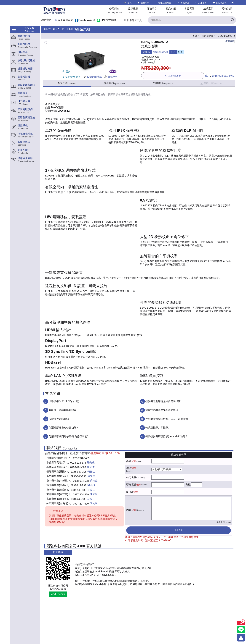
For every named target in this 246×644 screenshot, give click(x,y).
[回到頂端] (241, 638)
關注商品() (220, 3)
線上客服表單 (65, 20)
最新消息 (143, 3)
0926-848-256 (78, 472)
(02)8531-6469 (226, 76)
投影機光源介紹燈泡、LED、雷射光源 (167, 419)
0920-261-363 (78, 467)
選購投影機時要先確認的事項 (162, 410)
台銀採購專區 (163, 3)
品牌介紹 (163, 83)
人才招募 (201, 3)
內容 (129, 510)
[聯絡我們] (227, 10)
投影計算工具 (132, 20)
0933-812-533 (78, 485)
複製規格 (230, 41)
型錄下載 (211, 83)
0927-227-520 (81, 504)
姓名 (129, 461)
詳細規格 (115, 83)
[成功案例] (208, 10)
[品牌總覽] (133, 10)
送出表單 (179, 530)
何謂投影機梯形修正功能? (63, 428)
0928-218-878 (78, 463)
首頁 (128, 3)
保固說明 (111, 77)
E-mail (130, 492)
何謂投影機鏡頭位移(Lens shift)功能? (166, 436)
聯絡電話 (131, 485)
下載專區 (183, 3)
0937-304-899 (81, 495)
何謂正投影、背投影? (157, 428)
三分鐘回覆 (173, 76)
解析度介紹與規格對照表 (63, 410)
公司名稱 (131, 477)
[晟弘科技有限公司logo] (54, 14)
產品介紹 (67, 83)
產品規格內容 (70, 94)
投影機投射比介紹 (59, 419)
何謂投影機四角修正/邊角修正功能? (69, 436)
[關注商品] (241, 623)
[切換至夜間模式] (233, 3)
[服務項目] (152, 10)
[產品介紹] (171, 10)
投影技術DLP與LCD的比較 (64, 401)
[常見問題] (190, 10)
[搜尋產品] (192, 20)
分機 (188, 485)
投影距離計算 (93, 77)
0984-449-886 (78, 490)
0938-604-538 (78, 476)
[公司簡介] (114, 10)
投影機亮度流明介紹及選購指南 (163, 401)
